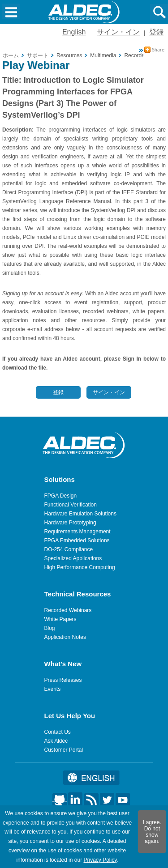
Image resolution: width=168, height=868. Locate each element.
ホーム (11, 55)
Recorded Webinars (68, 610)
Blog (50, 628)
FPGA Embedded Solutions (77, 540)
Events (53, 689)
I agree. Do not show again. (152, 832)
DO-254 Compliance (69, 549)
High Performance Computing (80, 567)
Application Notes (65, 637)
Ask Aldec (56, 741)
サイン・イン (118, 32)
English (74, 32)
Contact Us (58, 732)
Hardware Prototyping (70, 523)
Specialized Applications (73, 558)
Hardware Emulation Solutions (80, 514)
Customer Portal (64, 750)
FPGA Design (61, 496)
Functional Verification (71, 505)
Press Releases (63, 680)
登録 (156, 32)
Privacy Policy (100, 860)
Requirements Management (78, 532)
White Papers (60, 619)
